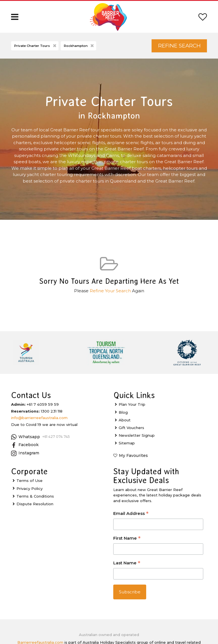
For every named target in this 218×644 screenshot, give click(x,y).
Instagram (25, 453)
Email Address (131, 514)
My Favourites (133, 455)
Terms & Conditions (35, 496)
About (125, 420)
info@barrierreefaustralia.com (39, 418)
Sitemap (127, 443)
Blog (123, 412)
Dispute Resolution (35, 504)
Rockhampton (79, 46)
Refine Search (179, 46)
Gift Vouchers (131, 428)
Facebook (25, 445)
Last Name (127, 563)
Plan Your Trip (132, 404)
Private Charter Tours (36, 46)
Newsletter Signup (137, 435)
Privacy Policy (30, 488)
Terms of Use (30, 481)
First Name (127, 539)
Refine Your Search (110, 291)
